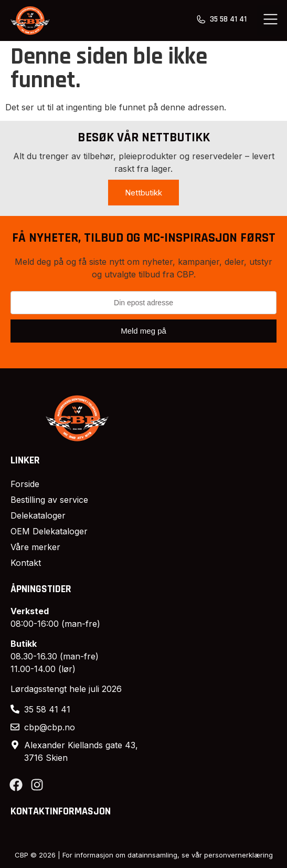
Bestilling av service (49, 500)
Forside (25, 484)
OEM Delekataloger (49, 531)
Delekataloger (38, 515)
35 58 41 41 (228, 19)
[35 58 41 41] (201, 19)
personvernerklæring (238, 855)
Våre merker (35, 547)
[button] (271, 20)
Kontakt (26, 563)
